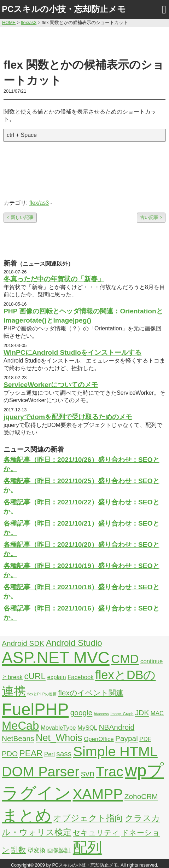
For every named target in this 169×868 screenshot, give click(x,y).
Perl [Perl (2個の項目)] (49, 754)
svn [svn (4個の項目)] (88, 773)
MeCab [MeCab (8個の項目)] (20, 726)
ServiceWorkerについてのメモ (51, 385)
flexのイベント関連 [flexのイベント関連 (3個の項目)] (91, 693)
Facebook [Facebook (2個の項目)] (81, 677)
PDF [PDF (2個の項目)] (145, 739)
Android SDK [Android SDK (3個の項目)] (23, 643)
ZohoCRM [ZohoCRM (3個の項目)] (141, 796)
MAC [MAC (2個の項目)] (157, 713)
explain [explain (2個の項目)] (56, 677)
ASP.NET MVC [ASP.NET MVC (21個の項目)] (56, 658)
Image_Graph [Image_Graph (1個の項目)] (122, 714)
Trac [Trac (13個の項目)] (110, 771)
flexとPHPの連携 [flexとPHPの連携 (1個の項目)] (42, 694)
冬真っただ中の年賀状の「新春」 (54, 279)
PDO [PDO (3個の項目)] (10, 754)
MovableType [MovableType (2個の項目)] (58, 728)
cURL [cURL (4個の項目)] (35, 676)
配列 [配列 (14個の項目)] (87, 847)
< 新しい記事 (20, 217)
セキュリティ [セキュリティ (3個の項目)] (96, 832)
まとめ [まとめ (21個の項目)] (27, 815)
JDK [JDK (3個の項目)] (142, 713)
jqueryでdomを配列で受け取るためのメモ (68, 417)
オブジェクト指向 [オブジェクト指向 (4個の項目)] (88, 818)
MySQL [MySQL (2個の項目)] (87, 728)
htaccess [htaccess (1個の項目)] (101, 714)
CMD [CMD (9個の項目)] (125, 659)
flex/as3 (39, 203)
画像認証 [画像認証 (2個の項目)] (59, 850)
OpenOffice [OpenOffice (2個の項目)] (99, 739)
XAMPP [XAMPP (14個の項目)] (98, 794)
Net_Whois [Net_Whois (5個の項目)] (59, 738)
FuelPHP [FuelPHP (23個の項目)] (35, 709)
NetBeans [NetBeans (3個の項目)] (18, 738)
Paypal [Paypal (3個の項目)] (127, 738)
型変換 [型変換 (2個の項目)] (37, 850)
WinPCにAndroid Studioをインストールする (72, 352)
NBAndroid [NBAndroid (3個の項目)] (116, 727)
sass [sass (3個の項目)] (64, 754)
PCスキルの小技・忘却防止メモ (64, 9)
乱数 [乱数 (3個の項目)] (18, 850)
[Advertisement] (85, 41)
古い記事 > (151, 217)
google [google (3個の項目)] (81, 713)
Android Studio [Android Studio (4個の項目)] (74, 643)
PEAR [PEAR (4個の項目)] (31, 753)
